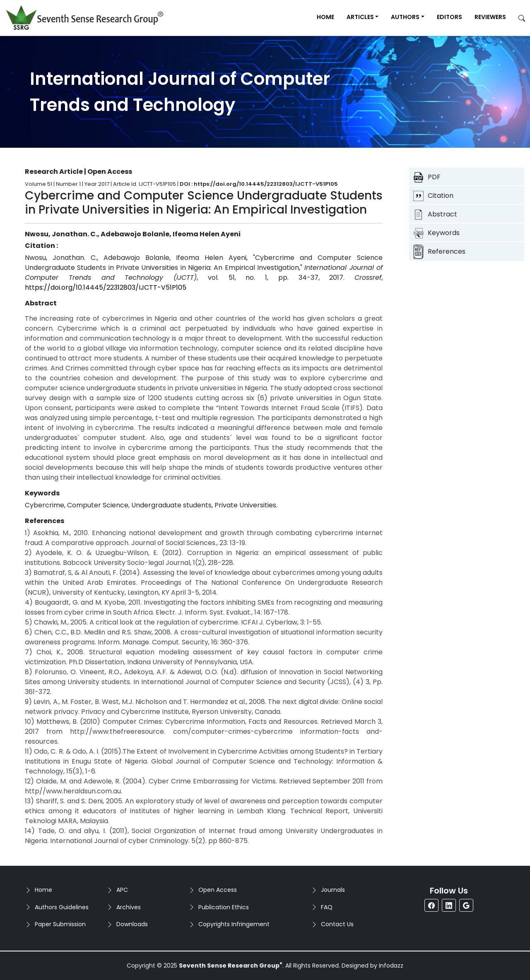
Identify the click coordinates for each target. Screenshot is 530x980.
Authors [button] (405, 17)
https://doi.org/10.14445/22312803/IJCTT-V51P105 (106, 287)
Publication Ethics (224, 907)
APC (122, 890)
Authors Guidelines (62, 907)
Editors (449, 17)
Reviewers (490, 17)
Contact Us (337, 924)
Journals (333, 890)
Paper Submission (60, 924)
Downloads (132, 924)
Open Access (218, 890)
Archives (129, 907)
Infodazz (391, 966)
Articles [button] (360, 17)
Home (325, 17)
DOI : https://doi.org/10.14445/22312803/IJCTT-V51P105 (259, 184)
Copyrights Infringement (234, 924)
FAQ (327, 907)
